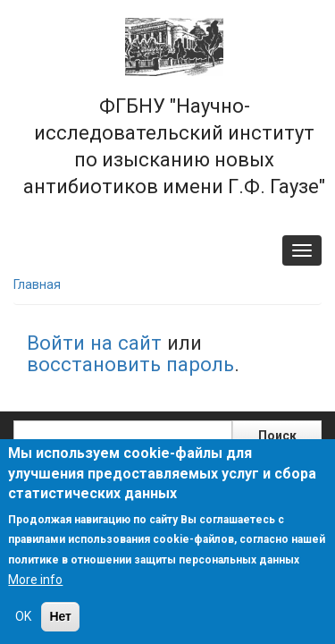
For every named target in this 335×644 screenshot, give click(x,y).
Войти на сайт (94, 343)
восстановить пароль (130, 364)
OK (23, 616)
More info (35, 580)
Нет (60, 616)
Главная (37, 284)
